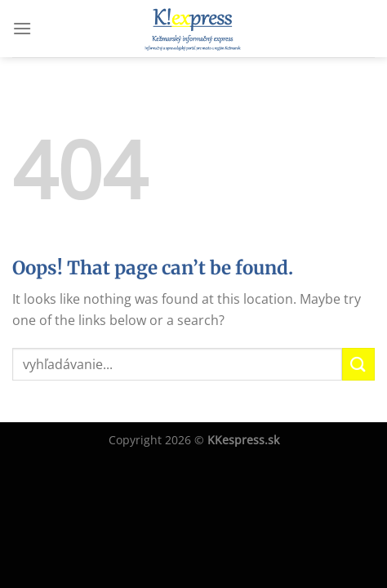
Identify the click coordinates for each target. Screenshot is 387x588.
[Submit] (358, 364)
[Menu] (22, 28)
